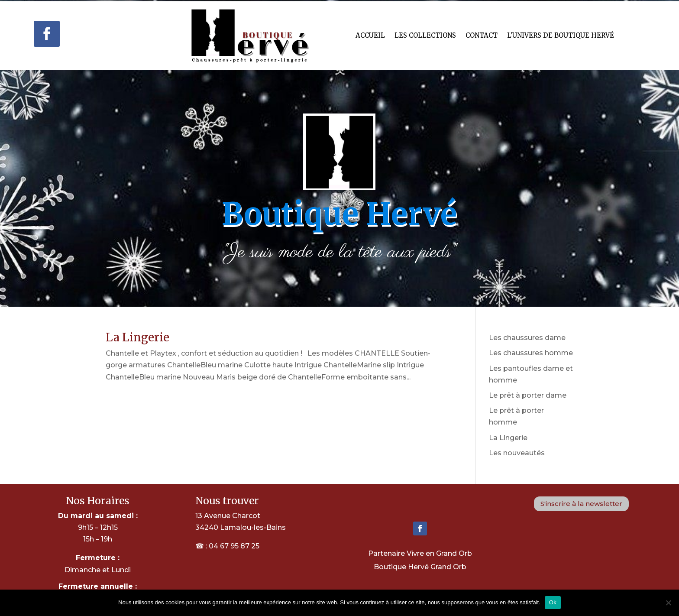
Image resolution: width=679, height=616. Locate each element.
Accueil (370, 35)
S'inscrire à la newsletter (581, 504)
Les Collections (425, 35)
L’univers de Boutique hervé (561, 35)
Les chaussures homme (531, 353)
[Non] (668, 603)
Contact (482, 35)
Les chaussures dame (527, 338)
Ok (553, 602)
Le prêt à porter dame (528, 395)
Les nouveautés (517, 453)
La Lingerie (137, 337)
